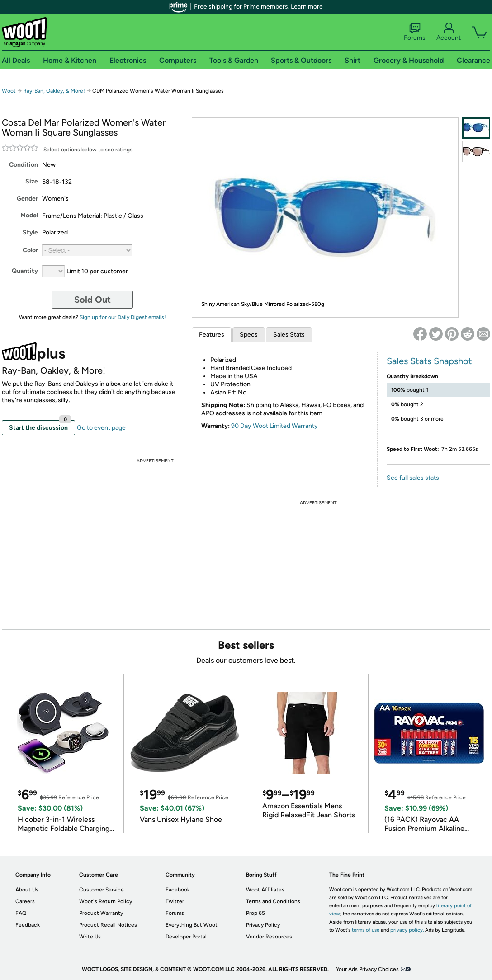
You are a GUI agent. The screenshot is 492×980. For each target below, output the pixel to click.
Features (212, 335)
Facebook (178, 890)
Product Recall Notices (108, 925)
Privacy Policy (263, 925)
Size (32, 181)
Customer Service (102, 890)
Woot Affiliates (265, 890)
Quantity (25, 271)
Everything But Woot (192, 925)
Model (29, 215)
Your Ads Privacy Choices (367, 969)
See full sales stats (413, 478)
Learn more (307, 7)
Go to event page (101, 428)
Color (30, 250)
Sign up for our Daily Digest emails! (123, 317)
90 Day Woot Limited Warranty (274, 426)
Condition (24, 165)
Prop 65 (255, 913)
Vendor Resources (269, 937)
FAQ (21, 913)
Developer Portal (186, 937)
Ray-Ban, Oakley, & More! (54, 91)
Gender (27, 199)
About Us (27, 890)
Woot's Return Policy (106, 901)
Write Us (90, 937)
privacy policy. (407, 930)
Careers (25, 901)
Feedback (28, 925)
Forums (415, 32)
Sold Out (92, 300)
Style (30, 232)
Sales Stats (289, 335)
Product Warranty (101, 913)
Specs (249, 335)
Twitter (175, 901)
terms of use (366, 930)
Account (449, 32)
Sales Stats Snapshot (429, 361)
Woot (9, 91)
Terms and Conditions (273, 901)
